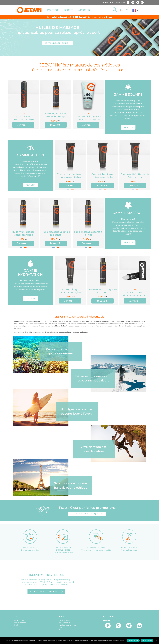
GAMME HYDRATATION (30, 272)
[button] (115, 10)
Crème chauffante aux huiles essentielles (70, 176)
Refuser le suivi (147, 641)
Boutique (53, 10)
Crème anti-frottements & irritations (135, 176)
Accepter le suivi (133, 641)
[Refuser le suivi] (156, 641)
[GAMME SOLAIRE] (128, 87)
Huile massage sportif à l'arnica (88, 233)
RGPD (61, 630)
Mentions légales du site (68, 625)
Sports (69, 10)
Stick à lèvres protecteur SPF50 (23, 118)
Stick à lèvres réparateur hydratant (135, 294)
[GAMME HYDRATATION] (30, 263)
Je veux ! (22, 125)
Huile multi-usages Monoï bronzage (56, 115)
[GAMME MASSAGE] (128, 205)
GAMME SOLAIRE (128, 94)
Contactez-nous (64, 620)
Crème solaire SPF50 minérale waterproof (88, 118)
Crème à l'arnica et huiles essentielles (103, 176)
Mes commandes (21, 623)
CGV (60, 627)
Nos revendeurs (64, 623)
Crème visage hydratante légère (70, 291)
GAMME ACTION (30, 155)
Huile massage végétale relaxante (56, 233)
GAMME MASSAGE (128, 213)
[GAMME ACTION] (30, 148)
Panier (17, 625)
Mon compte (19, 620)
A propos (84, 10)
